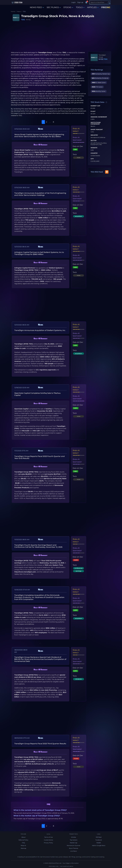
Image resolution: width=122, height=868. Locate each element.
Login (73, 2)
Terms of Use (49, 837)
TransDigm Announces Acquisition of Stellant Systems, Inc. (40, 330)
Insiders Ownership (99, 117)
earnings (79, 571)
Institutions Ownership (96, 123)
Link (92, 150)
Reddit (99, 843)
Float (93, 111)
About (23, 837)
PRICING (106, 7)
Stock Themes (74, 848)
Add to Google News (99, 845)
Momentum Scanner (74, 845)
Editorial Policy (23, 840)
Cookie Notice (48, 840)
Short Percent (97, 130)
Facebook (99, 840)
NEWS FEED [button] (37, 7)
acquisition (79, 216)
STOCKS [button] (68, 7)
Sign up (80, 2)
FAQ (23, 843)
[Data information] (106, 102)
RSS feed (99, 837)
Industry (94, 135)
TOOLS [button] (80, 7)
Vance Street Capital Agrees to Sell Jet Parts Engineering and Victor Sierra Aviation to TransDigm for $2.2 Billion (39, 135)
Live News (74, 851)
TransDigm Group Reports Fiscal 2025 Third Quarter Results (40, 744)
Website (94, 148)
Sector (94, 141)
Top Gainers (74, 840)
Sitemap (23, 848)
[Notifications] (86, 2)
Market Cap (95, 106)
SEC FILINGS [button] (54, 7)
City (92, 159)
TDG (23, 20)
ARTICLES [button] (93, 7)
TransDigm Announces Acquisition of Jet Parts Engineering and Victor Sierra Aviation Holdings (40, 194)
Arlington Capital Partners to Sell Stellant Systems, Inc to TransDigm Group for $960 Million (39, 253)
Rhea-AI (23, 845)
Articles (74, 837)
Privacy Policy (48, 843)
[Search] (100, 2)
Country (94, 153)
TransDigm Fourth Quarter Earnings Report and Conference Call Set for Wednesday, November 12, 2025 (38, 546)
